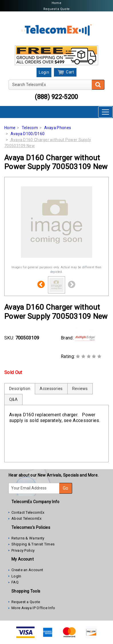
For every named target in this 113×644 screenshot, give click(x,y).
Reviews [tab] (80, 389)
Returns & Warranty (28, 538)
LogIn (16, 576)
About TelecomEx (27, 518)
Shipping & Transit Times (33, 544)
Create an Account (27, 570)
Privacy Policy (23, 550)
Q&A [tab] (13, 399)
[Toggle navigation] (105, 112)
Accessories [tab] (51, 389)
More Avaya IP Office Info (33, 608)
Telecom (30, 128)
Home (56, 3)
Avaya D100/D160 (28, 134)
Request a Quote (57, 9)
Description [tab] (20, 389)
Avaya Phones (58, 128)
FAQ (15, 582)
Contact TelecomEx (28, 512)
